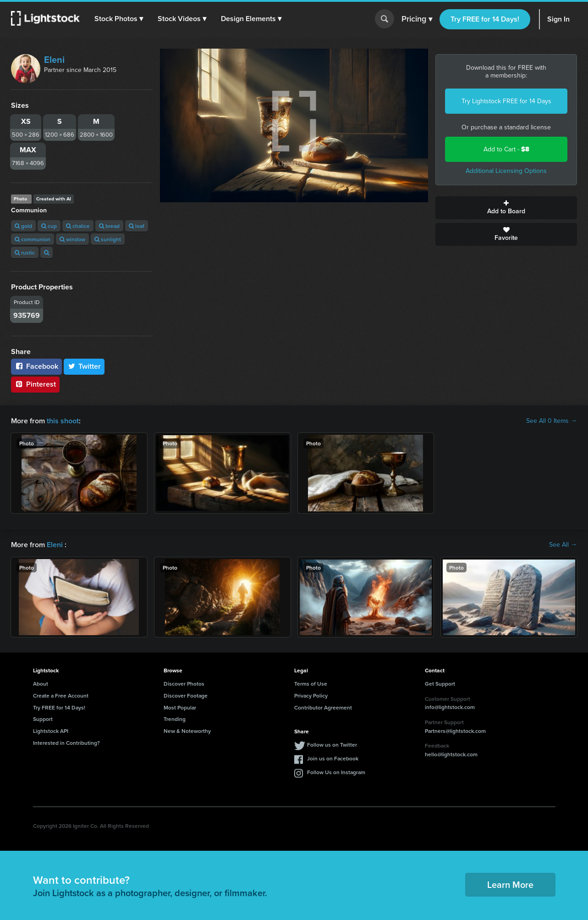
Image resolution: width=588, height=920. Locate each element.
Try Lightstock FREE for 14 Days (506, 101)
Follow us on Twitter (332, 745)
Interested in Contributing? (66, 743)
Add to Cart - (506, 149)
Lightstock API (51, 731)
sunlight (108, 239)
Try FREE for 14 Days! (485, 19)
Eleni (54, 60)
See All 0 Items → (552, 421)
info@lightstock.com (450, 707)
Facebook (36, 366)
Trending (175, 719)
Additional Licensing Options (506, 171)
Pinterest (35, 384)
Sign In (558, 19)
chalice (78, 226)
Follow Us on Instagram (336, 772)
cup (49, 226)
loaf (137, 226)
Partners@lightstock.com (455, 731)
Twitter (84, 366)
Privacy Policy (311, 696)
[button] (119, 19)
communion (33, 239)
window (72, 239)
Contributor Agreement (323, 707)
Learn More (510, 884)
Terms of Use (311, 684)
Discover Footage (186, 696)
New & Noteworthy (187, 731)
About (41, 684)
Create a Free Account (61, 696)
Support (43, 719)
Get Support (440, 684)
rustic (25, 252)
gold (23, 226)
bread (109, 226)
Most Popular (180, 707)
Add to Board (506, 208)
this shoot (63, 421)
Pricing (417, 19)
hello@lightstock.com (451, 754)
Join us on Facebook (333, 758)
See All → (563, 545)
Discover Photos (184, 684)
